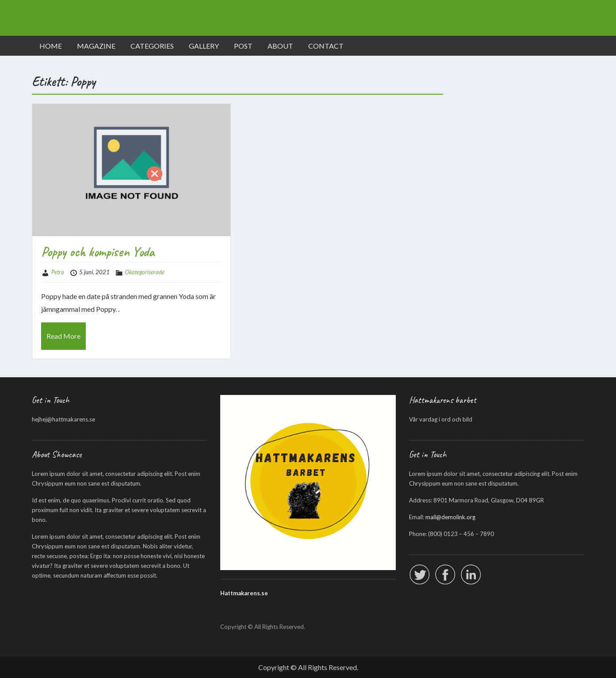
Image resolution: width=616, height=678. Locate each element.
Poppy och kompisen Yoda (98, 252)
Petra (58, 272)
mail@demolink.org (450, 517)
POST (243, 46)
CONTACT (326, 46)
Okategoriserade (145, 272)
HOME (51, 46)
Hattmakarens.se (244, 593)
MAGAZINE (96, 46)
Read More (63, 336)
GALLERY (204, 46)
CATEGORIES (152, 46)
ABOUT (280, 46)
